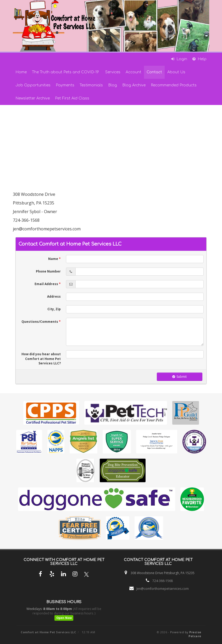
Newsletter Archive (33, 98)
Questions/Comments (41, 322)
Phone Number (48, 271)
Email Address (48, 284)
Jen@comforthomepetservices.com (163, 589)
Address (54, 296)
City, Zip (54, 309)
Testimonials (91, 85)
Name (54, 259)
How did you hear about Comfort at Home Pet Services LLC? (41, 359)
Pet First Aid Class (72, 98)
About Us (176, 72)
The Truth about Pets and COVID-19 (66, 72)
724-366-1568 (163, 581)
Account (134, 72)
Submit (179, 377)
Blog (113, 85)
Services (113, 72)
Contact (154, 72)
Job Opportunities (33, 85)
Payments (65, 85)
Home (21, 72)
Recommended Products (174, 85)
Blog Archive (134, 85)
